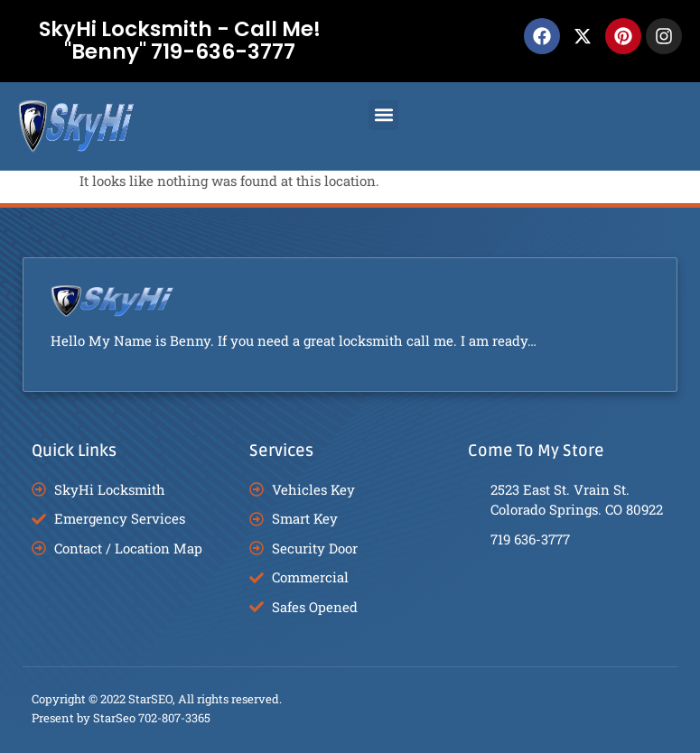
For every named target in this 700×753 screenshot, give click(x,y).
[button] (383, 115)
